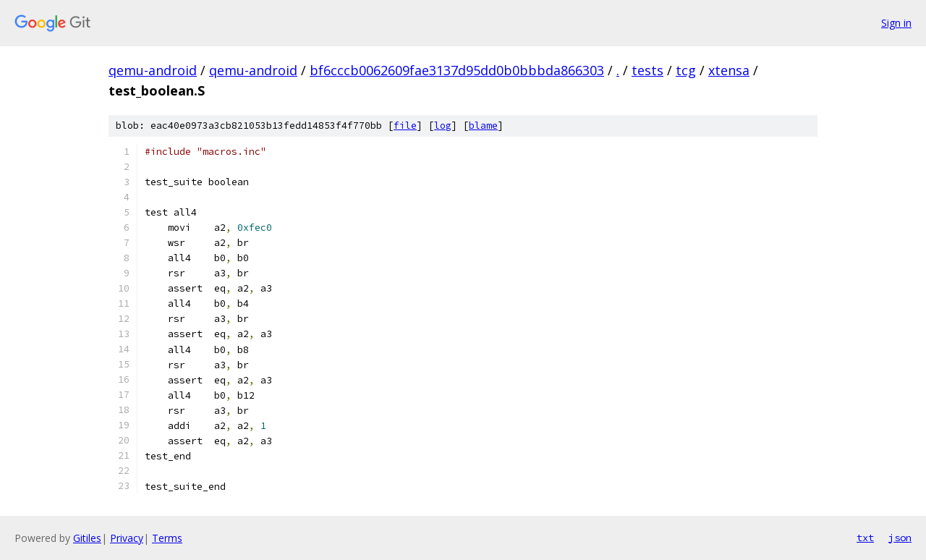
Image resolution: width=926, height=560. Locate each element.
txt (865, 538)
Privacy (127, 538)
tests (647, 70)
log (443, 126)
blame (483, 126)
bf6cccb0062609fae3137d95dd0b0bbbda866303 (457, 70)
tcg (686, 70)
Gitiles (87, 538)
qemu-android (153, 70)
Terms (167, 538)
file (405, 126)
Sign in (896, 23)
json (900, 538)
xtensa (729, 70)
